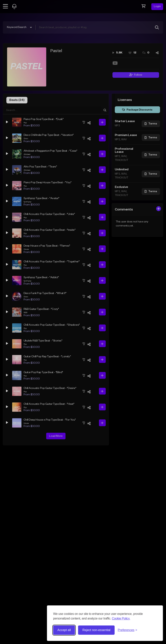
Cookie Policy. (121, 618)
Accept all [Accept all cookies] (64, 630)
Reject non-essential (96, 630)
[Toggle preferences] (127, 630)
